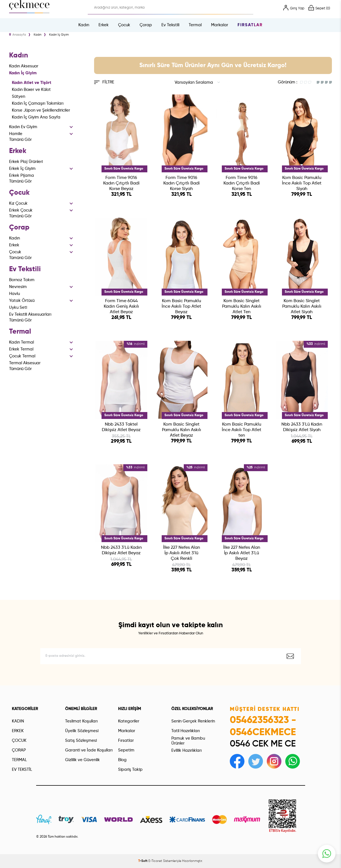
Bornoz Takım (22, 280)
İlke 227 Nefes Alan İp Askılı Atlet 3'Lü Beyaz (242, 553)
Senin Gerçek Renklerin (193, 721)
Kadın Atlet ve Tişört (32, 83)
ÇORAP (19, 750)
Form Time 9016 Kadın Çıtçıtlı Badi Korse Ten (242, 183)
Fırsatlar (250, 25)
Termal (195, 25)
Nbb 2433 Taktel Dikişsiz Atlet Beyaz (121, 427)
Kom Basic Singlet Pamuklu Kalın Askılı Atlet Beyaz (182, 430)
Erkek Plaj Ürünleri (26, 162)
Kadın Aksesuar (24, 66)
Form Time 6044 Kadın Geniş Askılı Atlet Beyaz (121, 307)
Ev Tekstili (170, 25)
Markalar (220, 25)
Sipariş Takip (130, 770)
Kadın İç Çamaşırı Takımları (38, 103)
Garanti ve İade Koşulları (89, 750)
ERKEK (18, 731)
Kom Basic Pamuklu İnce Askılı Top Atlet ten (242, 430)
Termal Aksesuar (25, 363)
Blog (122, 760)
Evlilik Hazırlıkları (187, 750)
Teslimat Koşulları (81, 721)
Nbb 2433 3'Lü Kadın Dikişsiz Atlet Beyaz (121, 550)
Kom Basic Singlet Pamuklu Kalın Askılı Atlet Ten (242, 307)
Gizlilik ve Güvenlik (82, 760)
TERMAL (19, 760)
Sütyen (18, 97)
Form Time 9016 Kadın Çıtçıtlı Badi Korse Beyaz (121, 183)
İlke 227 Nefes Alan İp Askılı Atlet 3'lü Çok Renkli (182, 553)
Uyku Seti (18, 308)
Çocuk (124, 25)
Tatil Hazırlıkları (186, 731)
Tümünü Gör (20, 140)
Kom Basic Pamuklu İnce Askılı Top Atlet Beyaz (181, 307)
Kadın (84, 25)
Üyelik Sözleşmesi (82, 731)
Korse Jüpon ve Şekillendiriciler (41, 110)
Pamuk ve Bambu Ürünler (188, 741)
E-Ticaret (155, 861)
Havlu (14, 294)
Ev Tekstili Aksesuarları (30, 314)
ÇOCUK (19, 741)
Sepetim (126, 750)
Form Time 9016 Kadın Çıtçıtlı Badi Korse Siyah (182, 183)
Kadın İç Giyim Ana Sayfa (36, 117)
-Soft (143, 861)
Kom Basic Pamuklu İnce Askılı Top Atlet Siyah (302, 183)
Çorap (146, 25)
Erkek (104, 25)
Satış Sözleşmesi (81, 741)
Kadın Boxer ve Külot (31, 90)
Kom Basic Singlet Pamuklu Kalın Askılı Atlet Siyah (302, 307)
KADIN (18, 721)
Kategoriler (129, 721)
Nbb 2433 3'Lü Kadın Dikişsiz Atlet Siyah (302, 427)
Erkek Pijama (22, 176)
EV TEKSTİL (22, 770)
